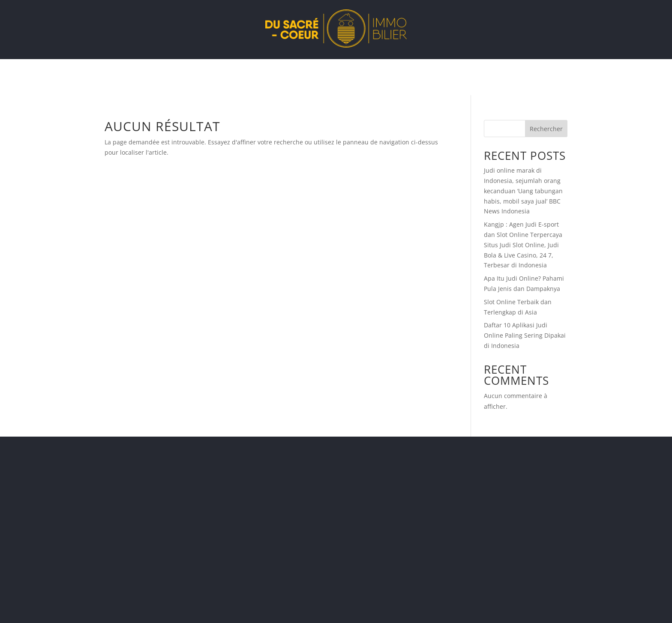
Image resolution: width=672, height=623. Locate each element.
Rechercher (546, 129)
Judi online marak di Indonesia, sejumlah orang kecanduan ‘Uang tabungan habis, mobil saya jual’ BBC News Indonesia (523, 191)
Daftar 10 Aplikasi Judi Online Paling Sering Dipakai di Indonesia (525, 335)
